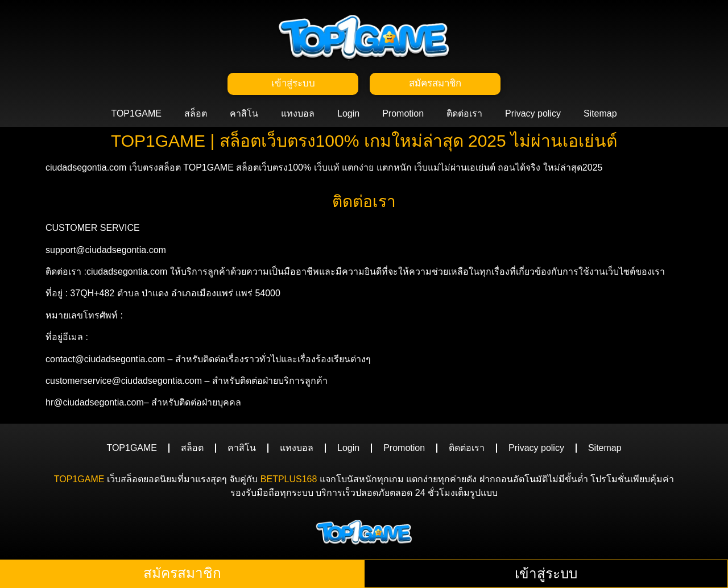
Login (348, 115)
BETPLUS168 (289, 481)
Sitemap (600, 115)
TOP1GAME (136, 115)
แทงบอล (298, 115)
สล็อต (196, 115)
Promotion (403, 115)
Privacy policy (533, 115)
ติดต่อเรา (464, 115)
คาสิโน (244, 115)
